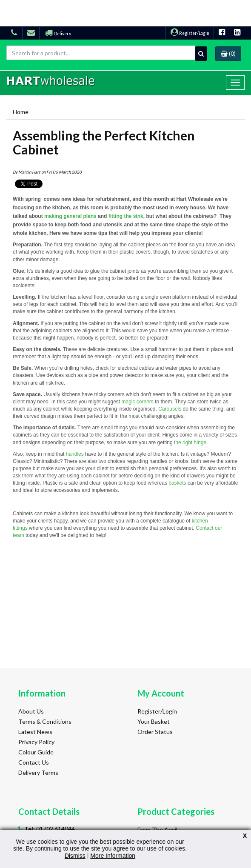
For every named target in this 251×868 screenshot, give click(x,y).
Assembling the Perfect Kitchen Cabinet (104, 142)
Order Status (155, 732)
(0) (228, 53)
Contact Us (34, 762)
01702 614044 (49, 829)
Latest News (35, 732)
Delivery (58, 34)
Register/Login (190, 33)
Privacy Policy (36, 742)
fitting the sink (126, 216)
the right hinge (190, 443)
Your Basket (154, 721)
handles (75, 454)
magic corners (137, 402)
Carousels (170, 409)
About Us (31, 711)
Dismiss (75, 856)
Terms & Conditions (45, 721)
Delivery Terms (38, 772)
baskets (177, 483)
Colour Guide (36, 752)
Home (21, 112)
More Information (113, 856)
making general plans (70, 216)
